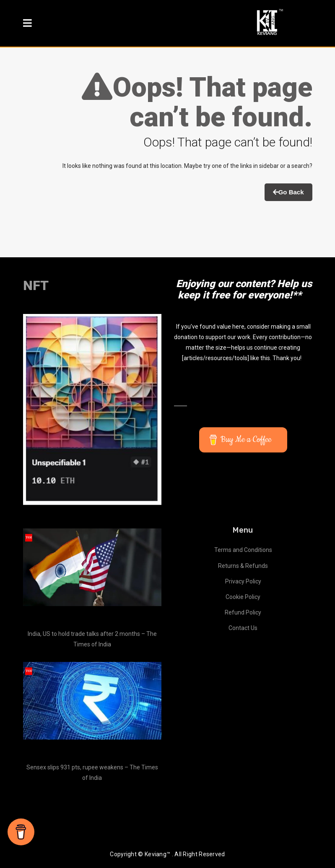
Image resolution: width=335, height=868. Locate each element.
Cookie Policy (243, 597)
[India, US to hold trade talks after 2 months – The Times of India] (92, 567)
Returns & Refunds (243, 566)
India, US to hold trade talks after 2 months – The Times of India (92, 639)
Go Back (288, 192)
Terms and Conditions (243, 550)
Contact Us (243, 628)
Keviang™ (157, 854)
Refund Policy (243, 612)
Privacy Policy (243, 581)
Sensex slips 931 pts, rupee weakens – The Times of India (92, 773)
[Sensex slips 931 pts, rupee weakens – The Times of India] (92, 701)
